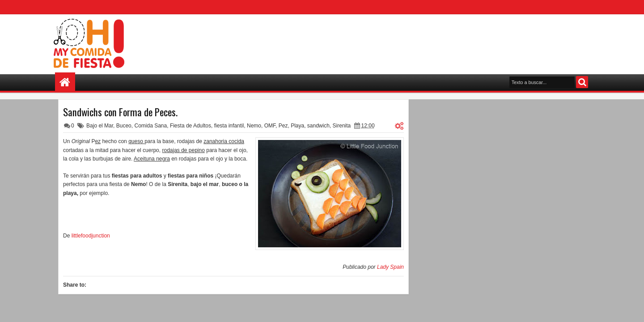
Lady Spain (390, 267)
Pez (283, 126)
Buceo (124, 126)
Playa (297, 126)
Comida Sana (150, 126)
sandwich (318, 126)
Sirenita (342, 126)
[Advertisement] (428, 41)
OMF (270, 126)
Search (582, 82)
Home (65, 83)
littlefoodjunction (91, 236)
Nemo (254, 126)
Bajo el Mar (100, 126)
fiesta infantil (229, 126)
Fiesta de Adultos (191, 126)
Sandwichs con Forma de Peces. (120, 112)
